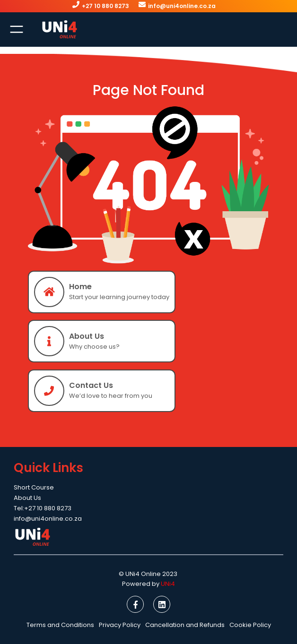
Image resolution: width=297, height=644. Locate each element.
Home (80, 287)
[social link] (135, 604)
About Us (87, 336)
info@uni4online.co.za (182, 6)
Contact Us (91, 385)
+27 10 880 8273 (105, 6)
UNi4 (168, 584)
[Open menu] (17, 29)
